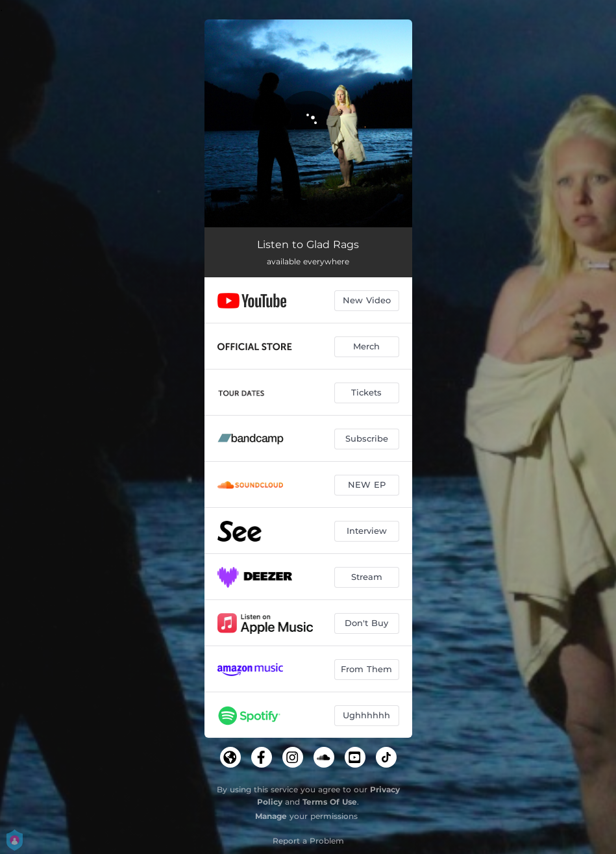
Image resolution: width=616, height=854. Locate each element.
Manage (271, 816)
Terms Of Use (330, 802)
